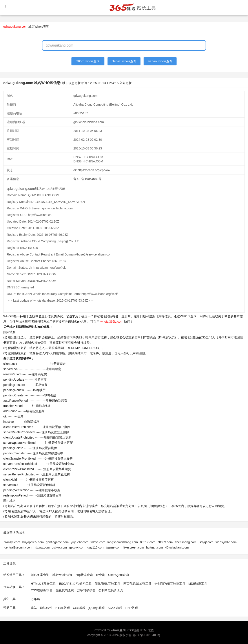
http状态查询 (84, 575)
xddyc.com (98, 542)
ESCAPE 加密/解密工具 (75, 584)
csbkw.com (59, 547)
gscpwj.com (77, 547)
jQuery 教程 (96, 608)
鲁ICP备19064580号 (88, 179)
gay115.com (96, 547)
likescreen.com (134, 547)
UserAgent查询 (119, 575)
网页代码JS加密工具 (137, 584)
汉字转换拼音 (86, 590)
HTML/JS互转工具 (43, 584)
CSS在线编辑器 (42, 590)
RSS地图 (133, 630)
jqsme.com (114, 547)
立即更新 (126, 83)
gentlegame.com (57, 542)
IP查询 (101, 575)
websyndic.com (226, 542)
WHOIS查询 (188, 316)
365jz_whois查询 (88, 61)
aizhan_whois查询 (160, 61)
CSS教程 (79, 608)
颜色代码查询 (65, 590)
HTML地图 (147, 630)
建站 (34, 608)
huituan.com (155, 547)
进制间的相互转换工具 (170, 584)
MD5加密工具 (198, 584)
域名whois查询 (62, 575)
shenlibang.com (186, 542)
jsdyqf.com (206, 542)
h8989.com (165, 542)
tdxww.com (42, 547)
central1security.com (18, 547)
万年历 (35, 599)
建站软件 (46, 608)
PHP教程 (132, 608)
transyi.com (12, 542)
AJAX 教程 (115, 608)
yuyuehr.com (79, 542)
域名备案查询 (40, 575)
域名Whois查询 (39, 27)
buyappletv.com (33, 542)
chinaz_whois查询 (124, 61)
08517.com (148, 542)
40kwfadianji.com (177, 547)
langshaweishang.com (123, 542)
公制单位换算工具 (111, 590)
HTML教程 (63, 608)
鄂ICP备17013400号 (147, 635)
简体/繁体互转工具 (108, 584)
